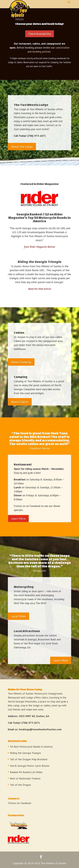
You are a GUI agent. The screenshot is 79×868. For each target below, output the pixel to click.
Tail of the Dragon (20, 785)
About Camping (21, 362)
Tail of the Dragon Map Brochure (29, 759)
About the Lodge (22, 147)
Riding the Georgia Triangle (25, 753)
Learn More (18, 519)
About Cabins (20, 402)
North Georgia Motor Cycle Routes (30, 766)
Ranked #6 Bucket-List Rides (26, 772)
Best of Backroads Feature (25, 778)
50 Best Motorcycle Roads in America (31, 747)
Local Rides (18, 616)
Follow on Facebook (20, 803)
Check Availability (40, 34)
